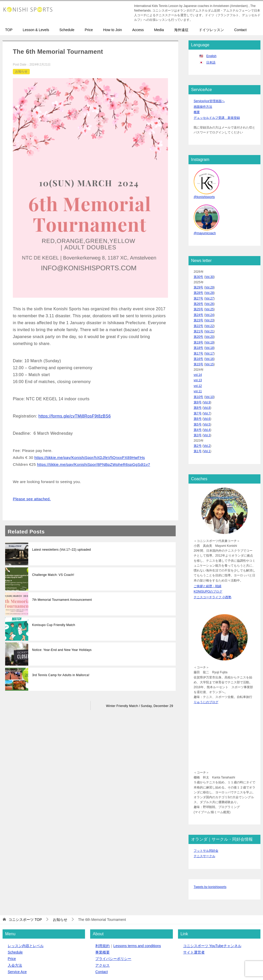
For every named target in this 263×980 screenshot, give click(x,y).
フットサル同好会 (206, 827)
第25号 (198, 303)
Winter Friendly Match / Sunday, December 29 (140, 706)
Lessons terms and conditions (137, 921)
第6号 (198, 402)
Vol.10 (209, 382)
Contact (240, 30)
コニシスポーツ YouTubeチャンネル (212, 921)
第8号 (198, 392)
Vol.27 (209, 293)
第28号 (198, 288)
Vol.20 (209, 328)
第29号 (198, 283)
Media (159, 30)
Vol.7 (207, 396)
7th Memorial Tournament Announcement (62, 600)
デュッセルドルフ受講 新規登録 (217, 116)
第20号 (198, 328)
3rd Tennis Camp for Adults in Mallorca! (61, 675)
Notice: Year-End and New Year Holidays (62, 650)
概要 (197, 111)
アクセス (102, 940)
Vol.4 (207, 411)
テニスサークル (204, 832)
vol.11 (198, 377)
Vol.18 (209, 337)
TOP (9, 30)
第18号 (198, 337)
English (211, 56)
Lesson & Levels (36, 30)
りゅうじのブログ (206, 679)
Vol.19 (209, 332)
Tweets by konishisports (210, 862)
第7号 (198, 396)
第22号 (198, 317)
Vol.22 (209, 317)
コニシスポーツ (39, 968)
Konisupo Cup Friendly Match (54, 625)
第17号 (198, 342)
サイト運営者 (194, 927)
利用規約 (102, 921)
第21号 (198, 323)
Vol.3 (207, 416)
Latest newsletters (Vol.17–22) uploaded (62, 550)
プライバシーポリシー (113, 934)
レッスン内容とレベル (26, 921)
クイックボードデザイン (117, 968)
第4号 (198, 411)
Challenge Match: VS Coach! (53, 575)
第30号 (198, 273)
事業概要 (102, 927)
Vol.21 (209, 323)
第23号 (198, 313)
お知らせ (21, 71)
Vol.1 (207, 431)
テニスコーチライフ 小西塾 (213, 575)
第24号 (198, 308)
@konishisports (204, 194)
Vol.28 (209, 288)
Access (138, 30)
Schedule (67, 30)
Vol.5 (207, 406)
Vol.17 (209, 342)
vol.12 (198, 372)
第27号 (198, 293)
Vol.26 (209, 298)
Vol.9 (207, 387)
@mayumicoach (205, 230)
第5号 (198, 406)
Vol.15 (209, 352)
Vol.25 (209, 303)
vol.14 (198, 362)
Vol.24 (209, 308)
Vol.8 (207, 392)
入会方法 (15, 940)
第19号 (198, 332)
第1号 (198, 431)
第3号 (198, 416)
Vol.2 (207, 426)
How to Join (113, 30)
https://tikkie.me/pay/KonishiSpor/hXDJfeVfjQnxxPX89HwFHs (90, 457)
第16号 (198, 347)
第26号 (198, 298)
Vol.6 (207, 402)
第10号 (198, 382)
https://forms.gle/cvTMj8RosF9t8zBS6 (75, 416)
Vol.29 (209, 283)
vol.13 (198, 367)
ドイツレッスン (211, 30)
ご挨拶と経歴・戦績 (208, 565)
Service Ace (17, 947)
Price (89, 30)
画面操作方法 (203, 106)
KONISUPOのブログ (208, 570)
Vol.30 (209, 273)
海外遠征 (181, 30)
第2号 (198, 426)
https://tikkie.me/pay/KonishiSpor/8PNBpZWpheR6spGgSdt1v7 (93, 464)
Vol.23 (209, 313)
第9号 (198, 387)
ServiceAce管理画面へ (209, 101)
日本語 (211, 62)
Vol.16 (209, 347)
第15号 (198, 352)
